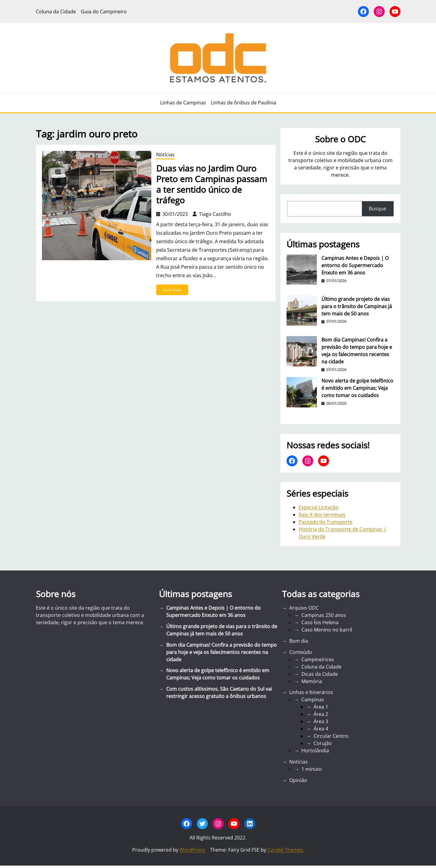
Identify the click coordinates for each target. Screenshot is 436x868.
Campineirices (318, 659)
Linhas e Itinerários (311, 692)
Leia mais (174, 291)
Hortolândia (315, 751)
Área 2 (321, 714)
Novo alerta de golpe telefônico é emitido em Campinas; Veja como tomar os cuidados (357, 388)
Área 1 (321, 707)
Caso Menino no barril (327, 630)
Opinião (298, 780)
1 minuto (312, 769)
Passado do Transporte (326, 522)
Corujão (323, 743)
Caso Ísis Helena (320, 622)
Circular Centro (331, 736)
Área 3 (321, 721)
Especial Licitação (319, 507)
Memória (312, 681)
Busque (378, 209)
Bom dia (299, 641)
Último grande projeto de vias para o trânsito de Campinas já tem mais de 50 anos (357, 306)
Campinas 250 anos (324, 615)
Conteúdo (301, 652)
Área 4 (321, 729)
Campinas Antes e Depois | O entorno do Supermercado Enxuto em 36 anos (355, 265)
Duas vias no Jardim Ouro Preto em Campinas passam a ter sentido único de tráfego (212, 184)
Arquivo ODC (304, 608)
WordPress (192, 850)
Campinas (313, 700)
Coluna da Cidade (321, 667)
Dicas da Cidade (320, 674)
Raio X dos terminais (322, 515)
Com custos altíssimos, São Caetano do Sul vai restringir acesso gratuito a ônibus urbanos (219, 693)
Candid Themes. (286, 850)
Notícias (165, 155)
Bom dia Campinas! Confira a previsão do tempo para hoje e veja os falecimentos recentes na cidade (357, 351)
